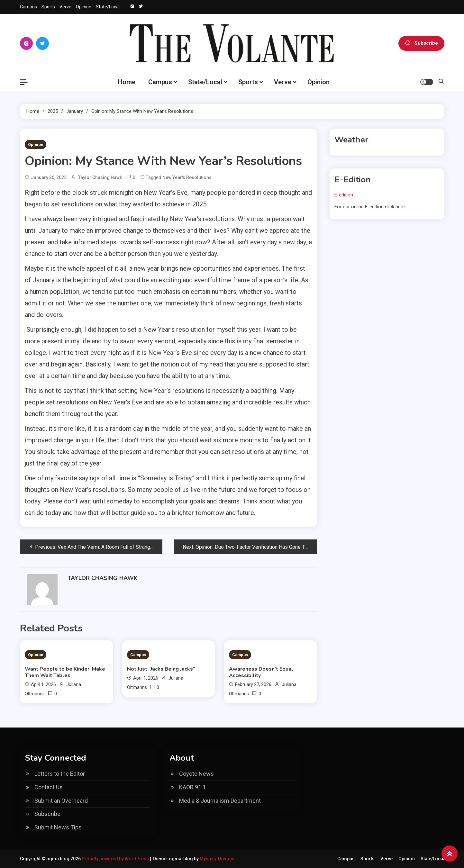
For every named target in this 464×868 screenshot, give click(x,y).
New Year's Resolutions (187, 177)
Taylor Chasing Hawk (100, 177)
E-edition (344, 195)
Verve (65, 7)
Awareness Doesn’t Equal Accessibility (261, 672)
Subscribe (421, 43)
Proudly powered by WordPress (116, 859)
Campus (28, 7)
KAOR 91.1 (192, 787)
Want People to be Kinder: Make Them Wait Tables (65, 672)
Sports (48, 7)
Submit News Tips (58, 827)
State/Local (108, 7)
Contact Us (49, 787)
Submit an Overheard (61, 801)
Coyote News (196, 774)
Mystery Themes (217, 859)
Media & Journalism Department (220, 801)
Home (127, 82)
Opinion (84, 7)
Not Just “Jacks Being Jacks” (161, 669)
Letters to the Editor (60, 774)
